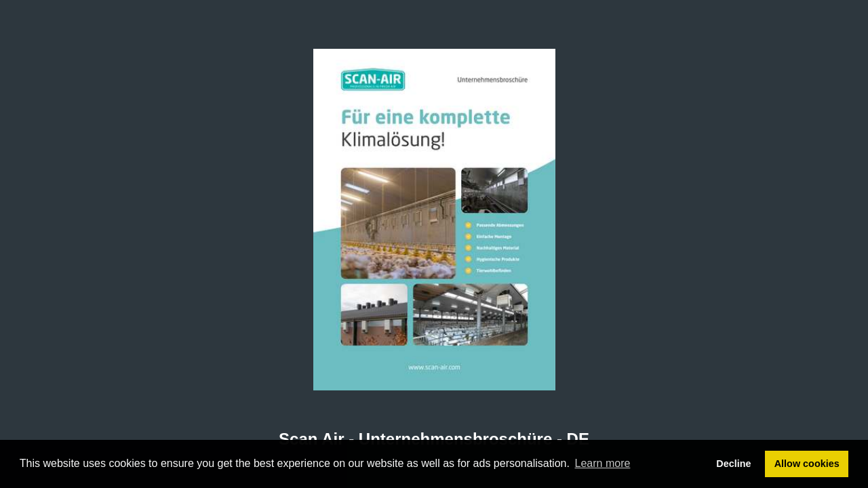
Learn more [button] (603, 463)
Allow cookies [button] (807, 464)
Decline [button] (733, 464)
